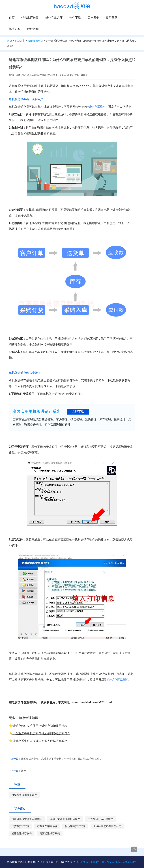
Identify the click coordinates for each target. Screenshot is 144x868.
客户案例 (93, 18)
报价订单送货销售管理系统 (27, 819)
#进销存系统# (96, 107)
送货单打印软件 (20, 826)
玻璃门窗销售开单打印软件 (65, 819)
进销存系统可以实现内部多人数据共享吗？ (40, 741)
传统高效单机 (35, 41)
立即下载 (78, 412)
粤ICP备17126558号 (88, 862)
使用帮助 (112, 18)
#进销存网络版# (117, 680)
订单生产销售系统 (47, 826)
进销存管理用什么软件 (24, 795)
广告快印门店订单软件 (100, 819)
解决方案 (15, 29)
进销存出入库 (54, 18)
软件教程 (33, 29)
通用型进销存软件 (22, 833)
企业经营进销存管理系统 (107, 826)
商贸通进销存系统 (50, 833)
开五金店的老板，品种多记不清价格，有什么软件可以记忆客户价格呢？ (61, 759)
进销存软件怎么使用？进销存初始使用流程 (40, 726)
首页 (12, 18)
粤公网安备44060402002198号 (119, 862)
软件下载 (75, 18)
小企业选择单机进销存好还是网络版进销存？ (41, 733)
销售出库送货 (30, 18)
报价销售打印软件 (75, 826)
